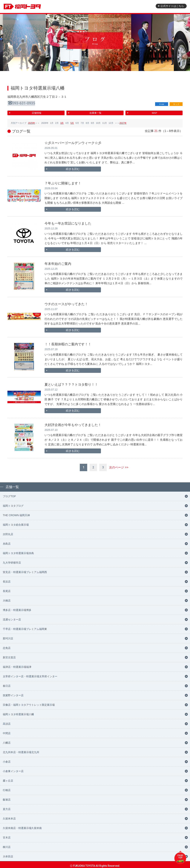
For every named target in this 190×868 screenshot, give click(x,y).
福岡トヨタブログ (13, 503)
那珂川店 (8, 636)
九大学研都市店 (12, 560)
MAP (154, 112)
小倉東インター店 (13, 769)
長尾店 (7, 589)
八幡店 (7, 740)
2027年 (123, 122)
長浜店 (7, 579)
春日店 (7, 683)
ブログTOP (9, 494)
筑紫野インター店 (13, 693)
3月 (62, 122)
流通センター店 (12, 617)
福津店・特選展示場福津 (17, 664)
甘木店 (7, 835)
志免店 (7, 646)
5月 (72, 122)
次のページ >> (119, 465)
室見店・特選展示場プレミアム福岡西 (25, 570)
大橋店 (7, 598)
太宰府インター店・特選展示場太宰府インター (30, 674)
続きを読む (61, 168)
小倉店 (7, 759)
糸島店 (7, 541)
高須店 (7, 721)
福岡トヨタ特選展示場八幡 (18, 712)
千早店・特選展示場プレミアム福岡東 (25, 627)
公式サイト (171, 7)
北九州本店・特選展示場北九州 (21, 750)
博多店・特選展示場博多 (17, 608)
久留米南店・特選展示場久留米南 (22, 826)
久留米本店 (9, 816)
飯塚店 (7, 797)
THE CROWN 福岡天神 (16, 513)
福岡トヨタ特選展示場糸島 (18, 551)
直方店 (7, 807)
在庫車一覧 (95, 112)
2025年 (32, 122)
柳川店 (7, 845)
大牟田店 (8, 854)
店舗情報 (37, 112)
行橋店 (7, 788)
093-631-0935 (24, 103)
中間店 (7, 731)
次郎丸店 (8, 532)
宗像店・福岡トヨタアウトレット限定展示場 (29, 702)
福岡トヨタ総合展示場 (16, 522)
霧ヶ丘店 (8, 778)
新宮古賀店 (9, 655)
